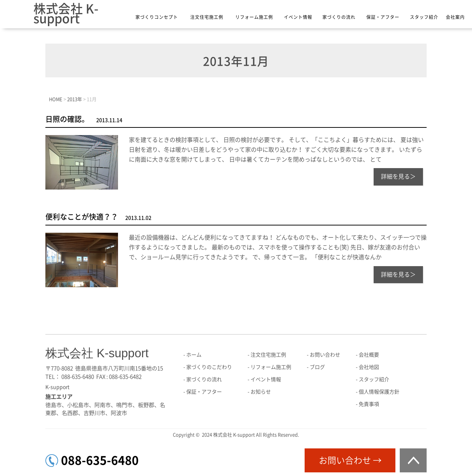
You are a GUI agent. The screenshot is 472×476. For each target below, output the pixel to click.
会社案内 (455, 17)
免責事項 (369, 404)
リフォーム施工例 (254, 17)
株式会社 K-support (66, 14)
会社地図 (369, 367)
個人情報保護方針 (379, 392)
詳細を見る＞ (398, 176)
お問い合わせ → (350, 460)
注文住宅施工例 (207, 17)
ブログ (317, 367)
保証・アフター (383, 17)
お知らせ (261, 392)
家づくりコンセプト (157, 17)
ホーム (194, 355)
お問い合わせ (325, 355)
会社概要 (369, 355)
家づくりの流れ (339, 17)
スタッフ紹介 (424, 17)
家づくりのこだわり (209, 367)
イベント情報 (298, 17)
